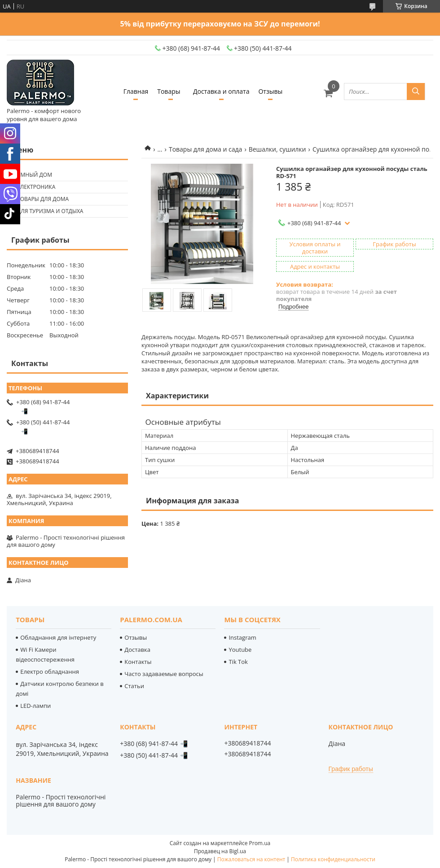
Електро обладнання (50, 672)
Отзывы (270, 91)
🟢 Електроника (32, 187)
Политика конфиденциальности (333, 859)
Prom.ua (260, 843)
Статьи (134, 686)
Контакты (138, 662)
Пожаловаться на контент (251, 859)
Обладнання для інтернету (58, 637)
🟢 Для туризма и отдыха (46, 211)
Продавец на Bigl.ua (220, 851)
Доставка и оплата (221, 91)
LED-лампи (35, 706)
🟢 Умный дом (31, 175)
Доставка (137, 650)
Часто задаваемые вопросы (164, 674)
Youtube (240, 650)
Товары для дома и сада (205, 149)
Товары (169, 91)
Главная (136, 91)
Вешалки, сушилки (277, 149)
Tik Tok (238, 662)
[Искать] (416, 92)
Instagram (242, 637)
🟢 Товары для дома (39, 199)
